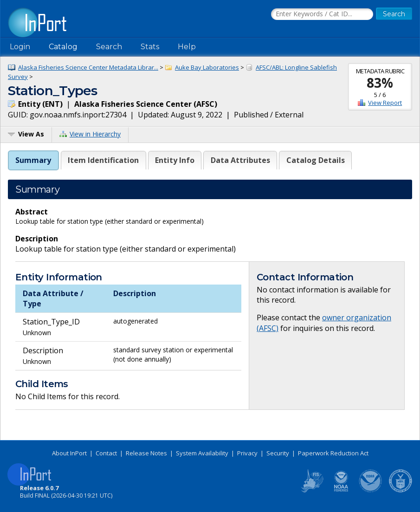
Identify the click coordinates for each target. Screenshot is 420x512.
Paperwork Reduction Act (333, 453)
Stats (150, 47)
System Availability (202, 453)
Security (278, 453)
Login (20, 47)
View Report (385, 103)
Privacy (247, 453)
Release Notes (146, 453)
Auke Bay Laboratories (207, 67)
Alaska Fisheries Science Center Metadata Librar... (88, 67)
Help (187, 47)
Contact (106, 453)
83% (380, 83)
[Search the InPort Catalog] (322, 14)
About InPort (69, 453)
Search (109, 47)
